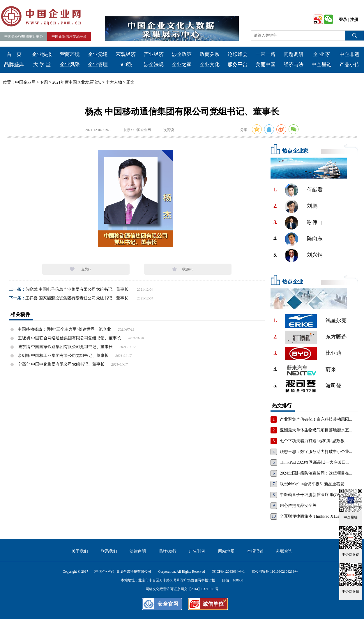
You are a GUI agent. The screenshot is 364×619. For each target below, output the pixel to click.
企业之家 (182, 65)
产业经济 (154, 54)
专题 (44, 82)
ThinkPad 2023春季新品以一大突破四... (314, 462)
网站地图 (226, 551)
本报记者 (255, 551)
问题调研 (294, 54)
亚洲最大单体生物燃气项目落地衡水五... (316, 430)
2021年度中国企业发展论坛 (77, 82)
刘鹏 (312, 206)
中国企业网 (25, 82)
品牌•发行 (168, 551)
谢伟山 (315, 222)
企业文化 (210, 65)
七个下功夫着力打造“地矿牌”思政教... (314, 441)
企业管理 (98, 65)
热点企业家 (295, 151)
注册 (354, 20)
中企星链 (321, 65)
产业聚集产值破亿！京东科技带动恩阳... (316, 419)
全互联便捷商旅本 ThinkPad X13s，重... (315, 516)
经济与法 (294, 65)
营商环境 (70, 54)
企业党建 (98, 54)
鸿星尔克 (336, 320)
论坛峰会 (238, 54)
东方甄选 (336, 337)
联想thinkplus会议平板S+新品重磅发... (314, 484)
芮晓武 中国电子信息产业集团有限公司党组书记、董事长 (77, 289)
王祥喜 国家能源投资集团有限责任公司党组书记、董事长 (77, 298)
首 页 (14, 54)
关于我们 (80, 551)
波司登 (333, 386)
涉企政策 (182, 54)
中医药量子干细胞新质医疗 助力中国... (314, 495)
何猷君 (315, 190)
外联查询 (284, 551)
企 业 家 (321, 54)
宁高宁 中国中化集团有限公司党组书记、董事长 (61, 364)
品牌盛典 (14, 65)
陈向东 (315, 239)
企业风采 (70, 65)
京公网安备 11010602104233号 (275, 572)
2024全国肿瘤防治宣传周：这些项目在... (316, 473)
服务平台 (238, 65)
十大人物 (114, 82)
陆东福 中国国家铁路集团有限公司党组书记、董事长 (65, 347)
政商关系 (210, 54)
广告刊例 (197, 551)
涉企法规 (154, 65)
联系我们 (109, 551)
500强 (126, 65)
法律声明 (138, 551)
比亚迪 (333, 353)
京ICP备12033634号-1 (228, 572)
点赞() (86, 269)
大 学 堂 (42, 65)
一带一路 (266, 54)
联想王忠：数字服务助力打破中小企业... (316, 452)
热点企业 (293, 282)
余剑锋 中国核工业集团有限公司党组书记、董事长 (63, 356)
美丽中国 (266, 65)
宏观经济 (126, 54)
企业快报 (42, 54)
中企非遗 (349, 54)
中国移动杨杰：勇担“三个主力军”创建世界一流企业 (64, 329)
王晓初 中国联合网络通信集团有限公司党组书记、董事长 (69, 338)
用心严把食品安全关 (298, 506)
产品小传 (349, 65)
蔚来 (331, 369)
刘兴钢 (315, 255)
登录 (343, 20)
